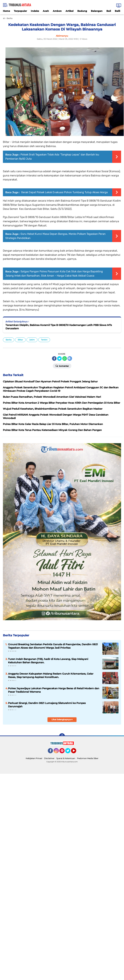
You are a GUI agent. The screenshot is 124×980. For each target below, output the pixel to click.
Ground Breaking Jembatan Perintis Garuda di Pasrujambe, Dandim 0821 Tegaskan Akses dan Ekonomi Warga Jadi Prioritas (53, 646)
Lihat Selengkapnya (62, 719)
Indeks (35, 11)
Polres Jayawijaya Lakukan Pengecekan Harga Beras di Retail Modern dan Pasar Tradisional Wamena (54, 690)
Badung (82, 11)
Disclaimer (49, 758)
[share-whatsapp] (65, 358)
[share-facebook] (54, 358)
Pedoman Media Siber (88, 758)
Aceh (46, 11)
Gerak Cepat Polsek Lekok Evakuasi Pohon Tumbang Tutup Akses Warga (64, 192)
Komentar (62, 366)
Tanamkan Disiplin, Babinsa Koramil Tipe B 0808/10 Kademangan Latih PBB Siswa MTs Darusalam (59, 327)
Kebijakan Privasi (34, 758)
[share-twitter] (59, 358)
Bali (109, 11)
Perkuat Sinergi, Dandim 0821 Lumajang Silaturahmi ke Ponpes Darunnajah (47, 705)
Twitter (69, 752)
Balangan (97, 11)
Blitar (20, 340)
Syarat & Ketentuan (66, 758)
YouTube (76, 752)
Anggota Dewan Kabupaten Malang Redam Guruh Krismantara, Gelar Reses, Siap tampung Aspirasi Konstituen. (51, 675)
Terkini (44, 340)
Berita (9, 340)
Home (6, 11)
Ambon (57, 11)
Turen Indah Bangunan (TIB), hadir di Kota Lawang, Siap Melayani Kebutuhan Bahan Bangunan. (48, 661)
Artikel (70, 11)
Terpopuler (20, 11)
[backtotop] (62, 736)
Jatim (32, 340)
